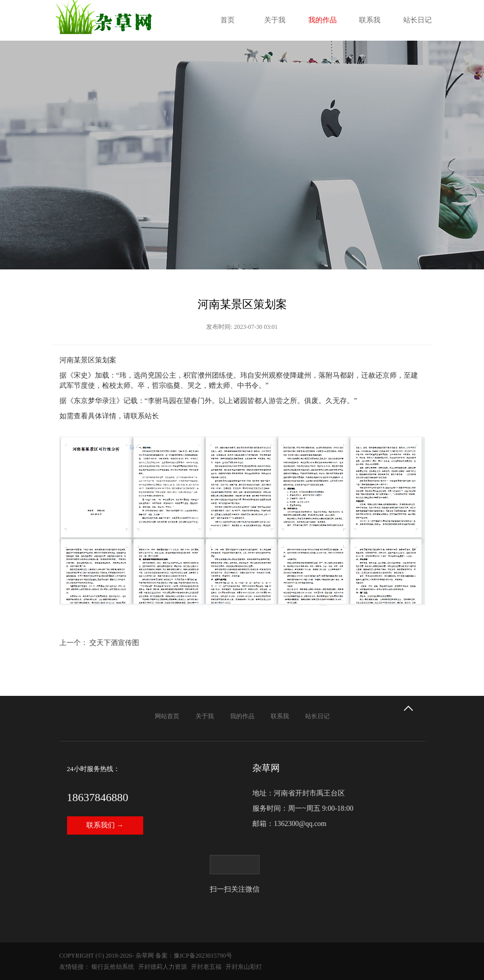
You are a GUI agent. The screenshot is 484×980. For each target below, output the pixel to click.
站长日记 (417, 20)
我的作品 (322, 20)
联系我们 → (105, 825)
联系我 (370, 20)
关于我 (275, 20)
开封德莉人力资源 (163, 967)
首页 (228, 20)
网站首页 (167, 716)
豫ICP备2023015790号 (203, 956)
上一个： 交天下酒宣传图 (100, 643)
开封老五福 (206, 967)
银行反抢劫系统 (113, 967)
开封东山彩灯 (244, 967)
